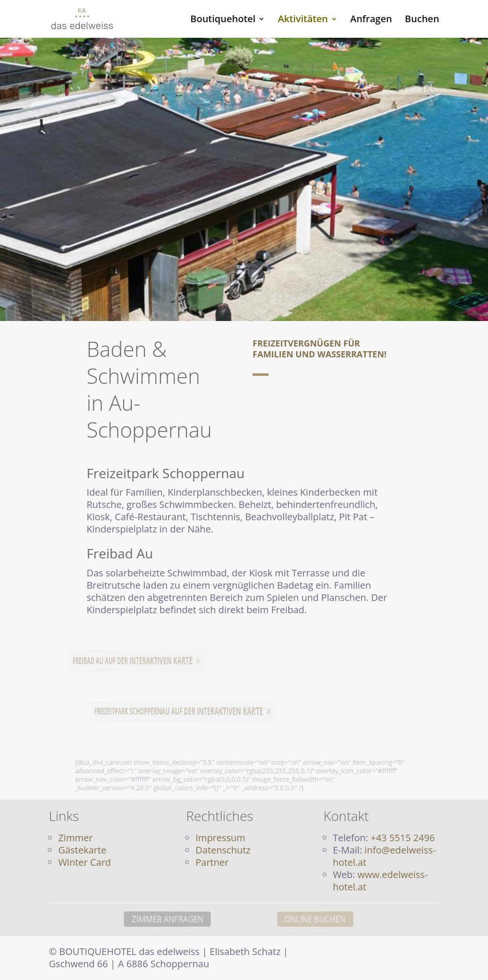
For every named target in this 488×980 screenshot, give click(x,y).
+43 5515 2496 (403, 838)
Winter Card (84, 862)
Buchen (422, 20)
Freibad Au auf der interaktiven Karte (134, 661)
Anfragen (371, 20)
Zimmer (75, 838)
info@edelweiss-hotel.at (384, 856)
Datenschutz (223, 850)
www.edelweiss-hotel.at (380, 881)
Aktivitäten (303, 20)
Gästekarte (82, 850)
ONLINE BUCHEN (336, 918)
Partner (212, 862)
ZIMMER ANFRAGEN (147, 919)
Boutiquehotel (223, 20)
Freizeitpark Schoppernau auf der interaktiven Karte (178, 711)
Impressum (220, 838)
